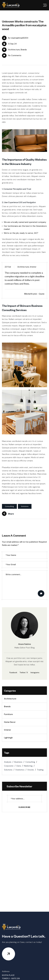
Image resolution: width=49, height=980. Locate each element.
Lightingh (8, 738)
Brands (24, 50)
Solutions (25, 506)
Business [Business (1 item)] (18, 762)
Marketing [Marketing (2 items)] (28, 766)
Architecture (14, 50)
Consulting (9, 506)
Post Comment (41, 593)
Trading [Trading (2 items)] (40, 770)
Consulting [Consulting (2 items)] (30, 762)
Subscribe (24, 807)
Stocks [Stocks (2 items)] (31, 770)
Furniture (8, 714)
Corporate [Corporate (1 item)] (9, 766)
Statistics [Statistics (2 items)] (20, 770)
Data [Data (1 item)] (19, 766)
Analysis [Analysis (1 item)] (8, 762)
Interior (8, 730)
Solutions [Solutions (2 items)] (8, 770)
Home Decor (10, 722)
